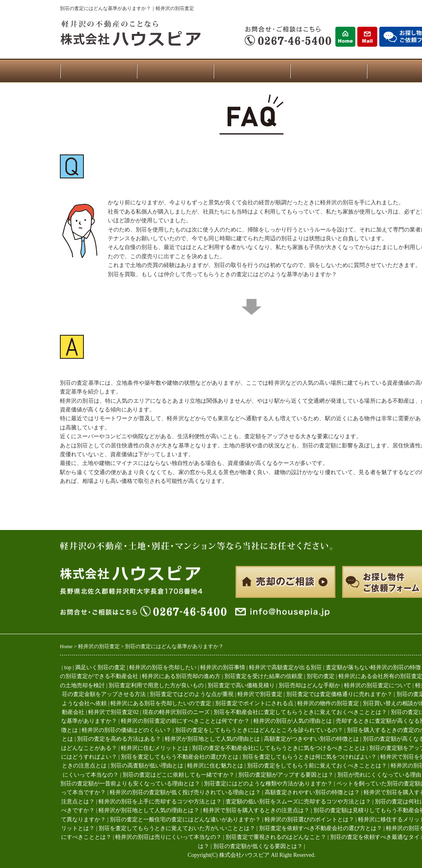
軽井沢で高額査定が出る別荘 (285, 667)
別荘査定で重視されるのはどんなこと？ (276, 837)
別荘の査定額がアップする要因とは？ (286, 775)
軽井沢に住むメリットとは (155, 748)
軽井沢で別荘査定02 (113, 712)
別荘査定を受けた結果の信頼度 (264, 676)
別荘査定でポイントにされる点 (254, 703)
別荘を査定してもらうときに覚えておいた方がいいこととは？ (177, 828)
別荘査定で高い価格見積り (241, 685)
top (68, 667)
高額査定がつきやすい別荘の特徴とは (311, 739)
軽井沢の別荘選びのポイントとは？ (309, 820)
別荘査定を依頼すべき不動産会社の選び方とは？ (321, 828)
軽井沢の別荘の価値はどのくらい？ (127, 730)
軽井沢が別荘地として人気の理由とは (212, 739)
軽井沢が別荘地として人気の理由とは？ (149, 810)
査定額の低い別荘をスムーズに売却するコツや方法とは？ (298, 802)
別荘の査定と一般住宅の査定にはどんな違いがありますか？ (185, 820)
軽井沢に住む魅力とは (215, 766)
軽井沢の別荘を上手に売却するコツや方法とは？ (160, 802)
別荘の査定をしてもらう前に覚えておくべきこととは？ (317, 766)
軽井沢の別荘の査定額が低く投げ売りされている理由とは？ (185, 792)
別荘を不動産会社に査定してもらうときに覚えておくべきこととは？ (300, 712)
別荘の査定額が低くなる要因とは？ (258, 846)
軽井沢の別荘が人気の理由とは (293, 721)
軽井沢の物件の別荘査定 (328, 703)
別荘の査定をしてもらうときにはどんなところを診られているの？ (259, 730)
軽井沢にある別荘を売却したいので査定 (161, 703)
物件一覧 (175, 71)
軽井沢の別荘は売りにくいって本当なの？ (168, 837)
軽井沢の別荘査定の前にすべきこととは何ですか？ (185, 721)
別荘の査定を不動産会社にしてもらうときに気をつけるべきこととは (279, 748)
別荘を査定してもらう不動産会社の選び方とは (180, 757)
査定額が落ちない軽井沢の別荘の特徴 (373, 667)
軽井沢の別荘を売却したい (163, 667)
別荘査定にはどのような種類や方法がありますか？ (268, 784)
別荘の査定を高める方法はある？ (119, 739)
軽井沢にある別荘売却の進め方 (181, 676)
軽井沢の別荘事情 (223, 667)
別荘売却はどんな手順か (309, 685)
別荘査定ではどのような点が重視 (192, 694)
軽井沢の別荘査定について (378, 685)
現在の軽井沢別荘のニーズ (176, 712)
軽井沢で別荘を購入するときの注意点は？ (256, 810)
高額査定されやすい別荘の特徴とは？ (312, 792)
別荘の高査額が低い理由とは (147, 766)
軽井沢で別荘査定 (260, 694)
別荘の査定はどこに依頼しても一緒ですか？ (178, 775)
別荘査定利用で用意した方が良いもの (156, 685)
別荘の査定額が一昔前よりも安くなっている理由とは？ (130, 784)
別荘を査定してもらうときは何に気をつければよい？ (309, 757)
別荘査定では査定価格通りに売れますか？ (339, 694)
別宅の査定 (321, 676)
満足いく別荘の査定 (100, 667)
